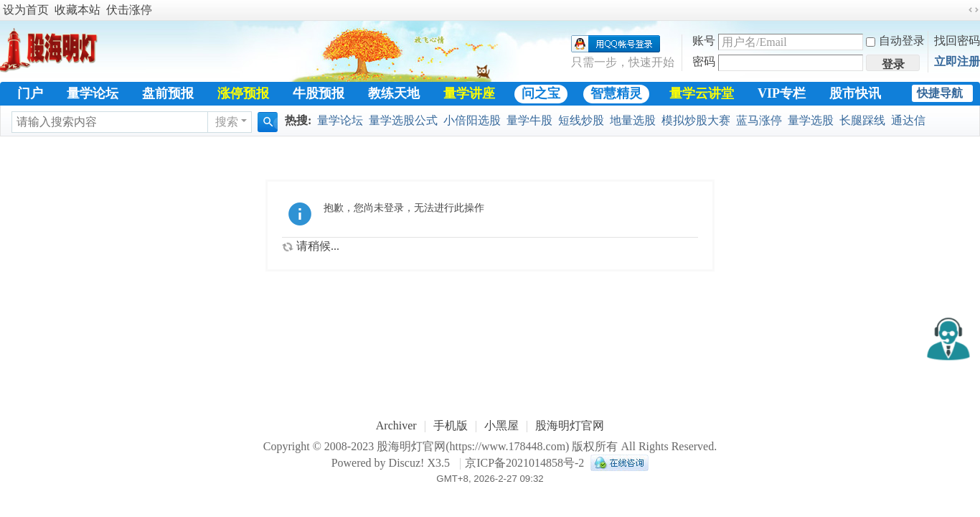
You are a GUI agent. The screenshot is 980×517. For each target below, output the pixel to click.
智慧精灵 (616, 93)
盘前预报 (168, 93)
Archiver (396, 425)
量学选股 (811, 120)
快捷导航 (940, 93)
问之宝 (541, 93)
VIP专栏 (782, 93)
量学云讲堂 (702, 93)
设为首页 (26, 10)
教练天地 (394, 93)
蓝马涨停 (759, 120)
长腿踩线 (862, 120)
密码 (704, 61)
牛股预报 (319, 93)
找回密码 (957, 41)
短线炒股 (581, 120)
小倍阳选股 (472, 120)
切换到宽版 (974, 10)
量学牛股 (529, 120)
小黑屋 (501, 425)
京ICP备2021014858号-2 (524, 463)
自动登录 (895, 41)
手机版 (451, 425)
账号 (704, 41)
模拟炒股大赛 (696, 120)
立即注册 (957, 61)
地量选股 (633, 120)
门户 (30, 93)
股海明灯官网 (570, 425)
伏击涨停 (129, 10)
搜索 (227, 122)
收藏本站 (77, 10)
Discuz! (407, 463)
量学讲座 (469, 93)
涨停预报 (243, 93)
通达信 (908, 120)
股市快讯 (855, 93)
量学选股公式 (403, 120)
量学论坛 (93, 93)
